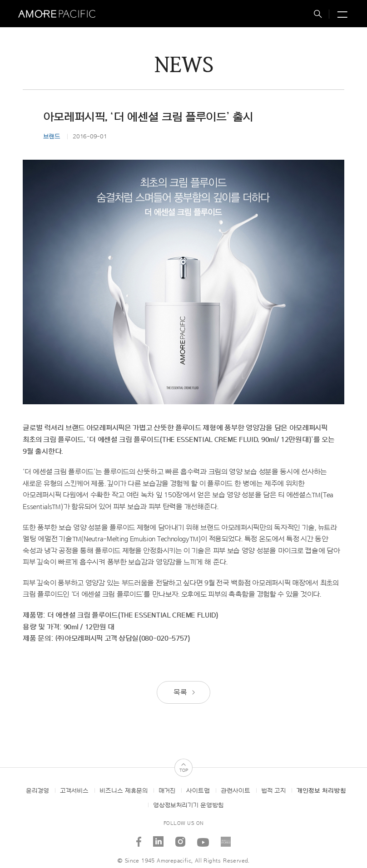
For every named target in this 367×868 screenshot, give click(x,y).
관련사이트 (236, 791)
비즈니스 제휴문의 (124, 791)
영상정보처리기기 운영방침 (188, 805)
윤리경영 (37, 791)
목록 (185, 692)
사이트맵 (198, 791)
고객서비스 (74, 791)
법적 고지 (273, 791)
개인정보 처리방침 (321, 791)
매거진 (167, 791)
